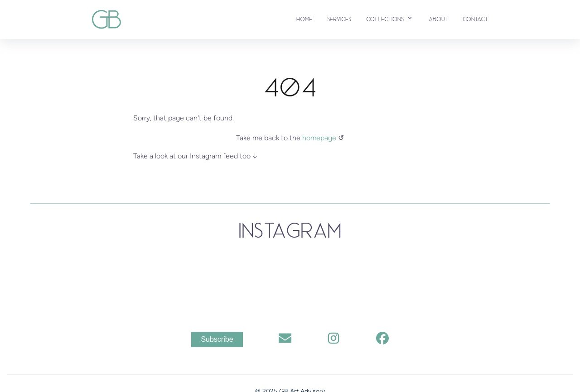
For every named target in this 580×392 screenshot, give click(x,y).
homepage (320, 138)
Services (339, 19)
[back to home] (106, 19)
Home (304, 19)
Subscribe (217, 339)
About (438, 19)
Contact (475, 19)
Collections (390, 18)
